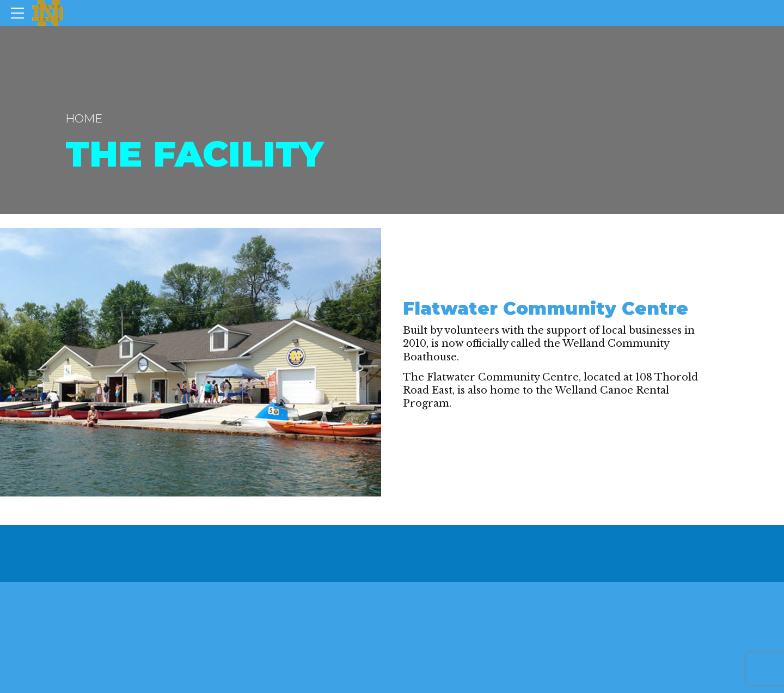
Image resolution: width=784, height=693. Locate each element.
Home (84, 118)
